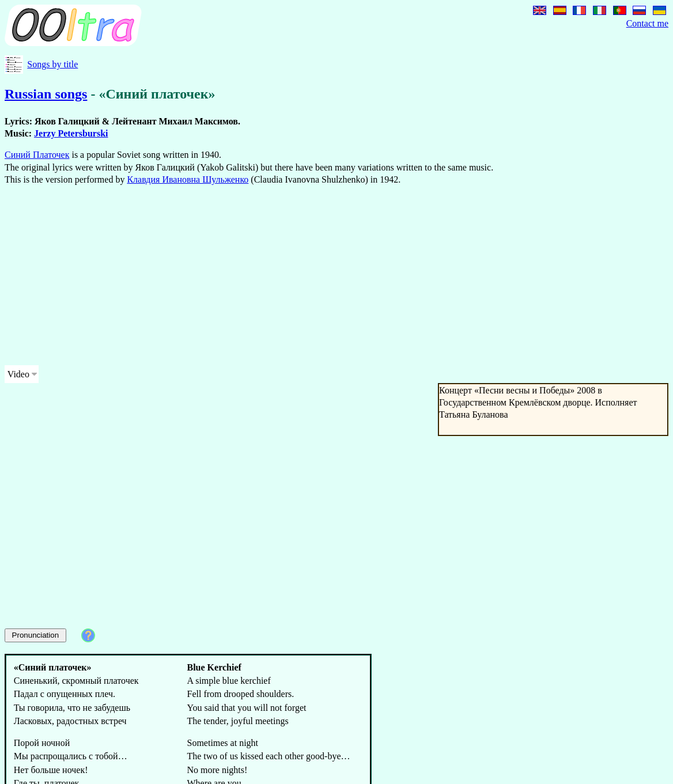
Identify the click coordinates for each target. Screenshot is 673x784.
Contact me (647, 23)
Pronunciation (36, 635)
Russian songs (46, 94)
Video (18, 374)
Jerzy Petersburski (71, 133)
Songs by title (52, 64)
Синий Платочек (37, 155)
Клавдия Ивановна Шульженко (188, 179)
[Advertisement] (258, 275)
